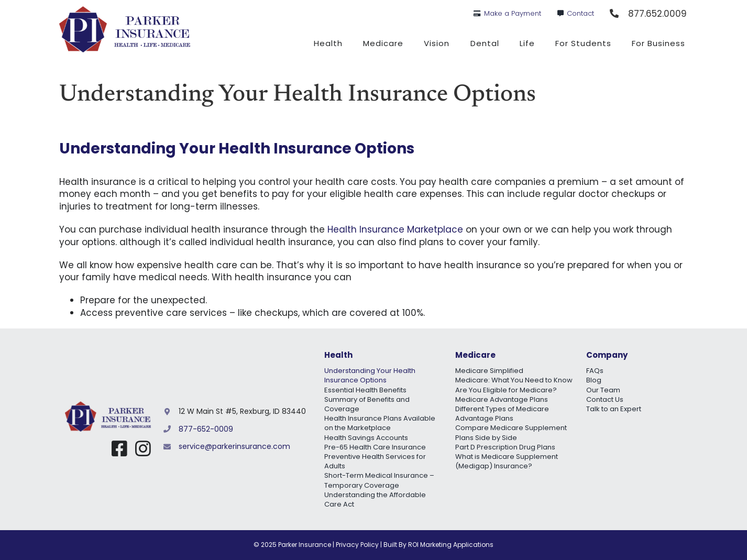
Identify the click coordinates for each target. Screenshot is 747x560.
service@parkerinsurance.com (234, 446)
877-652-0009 (206, 429)
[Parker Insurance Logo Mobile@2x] (108, 405)
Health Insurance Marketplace (395, 229)
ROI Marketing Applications (451, 545)
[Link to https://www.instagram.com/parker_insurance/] (143, 448)
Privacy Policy (357, 545)
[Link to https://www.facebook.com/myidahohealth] (119, 448)
